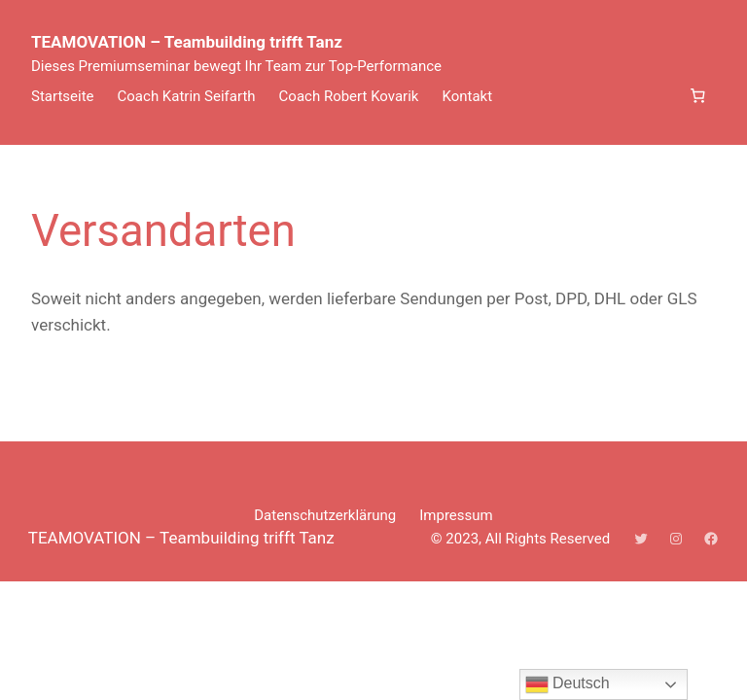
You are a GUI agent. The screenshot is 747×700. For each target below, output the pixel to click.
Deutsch (568, 684)
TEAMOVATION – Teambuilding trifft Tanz (187, 42)
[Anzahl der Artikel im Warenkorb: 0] (697, 96)
